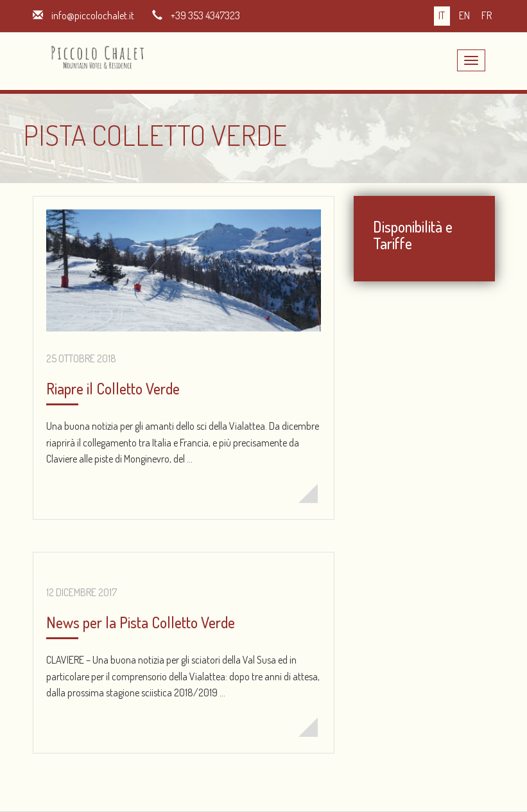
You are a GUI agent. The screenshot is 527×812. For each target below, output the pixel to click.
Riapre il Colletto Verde (113, 388)
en (464, 15)
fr (487, 15)
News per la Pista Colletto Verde (141, 622)
